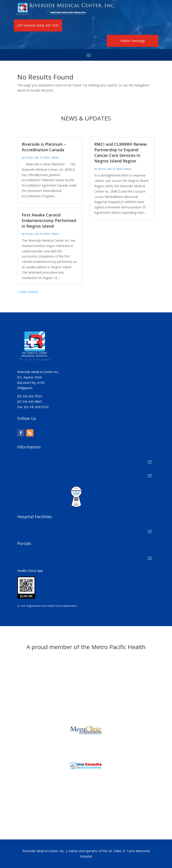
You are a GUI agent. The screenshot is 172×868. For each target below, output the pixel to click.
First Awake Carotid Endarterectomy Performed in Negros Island (49, 220)
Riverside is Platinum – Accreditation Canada (44, 147)
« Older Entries (28, 292)
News (55, 157)
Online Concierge (133, 41)
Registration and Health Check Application (52, 606)
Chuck (29, 157)
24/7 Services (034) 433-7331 (38, 25)
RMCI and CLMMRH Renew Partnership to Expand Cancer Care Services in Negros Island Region (120, 153)
